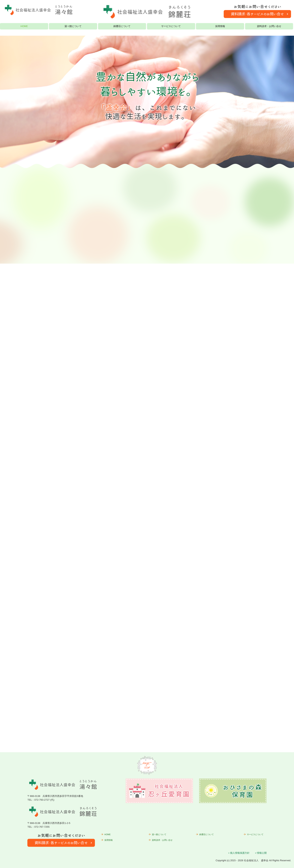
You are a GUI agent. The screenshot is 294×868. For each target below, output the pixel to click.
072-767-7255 (42, 827)
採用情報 (220, 26)
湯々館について (73, 26)
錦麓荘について (122, 26)
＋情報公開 (261, 853)
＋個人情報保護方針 (239, 853)
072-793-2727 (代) (44, 800)
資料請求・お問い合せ (269, 26)
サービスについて (171, 26)
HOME (24, 26)
